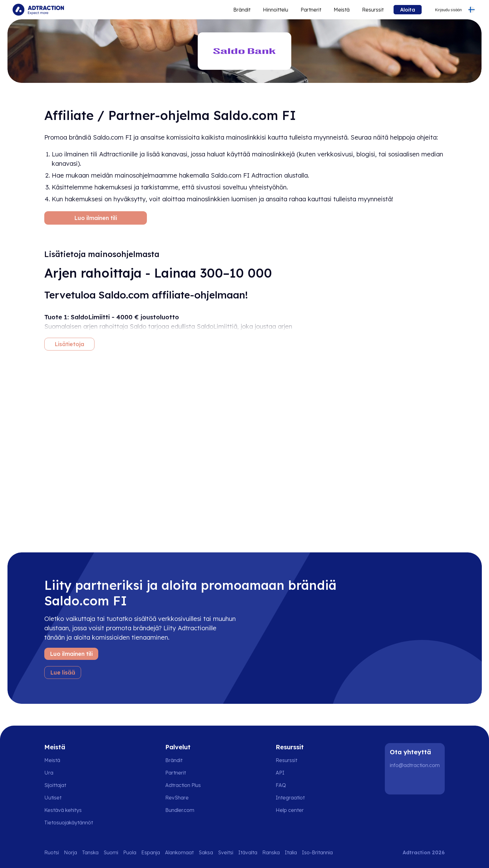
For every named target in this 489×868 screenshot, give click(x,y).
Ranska (271, 852)
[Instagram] (417, 782)
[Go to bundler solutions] (184, 810)
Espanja (151, 852)
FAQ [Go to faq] (281, 785)
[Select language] (471, 10)
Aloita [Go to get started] (408, 10)
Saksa (206, 852)
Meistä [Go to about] (342, 10)
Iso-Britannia (317, 852)
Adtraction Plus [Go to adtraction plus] (183, 785)
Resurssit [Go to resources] (373, 10)
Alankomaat (179, 852)
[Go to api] (294, 773)
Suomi (111, 852)
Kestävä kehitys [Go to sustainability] (63, 810)
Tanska (90, 852)
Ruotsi (52, 852)
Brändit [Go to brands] (174, 760)
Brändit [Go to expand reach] (242, 10)
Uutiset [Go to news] (53, 798)
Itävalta (248, 852)
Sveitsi (226, 852)
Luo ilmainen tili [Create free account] (96, 218)
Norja (70, 852)
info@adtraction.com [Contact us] (415, 765)
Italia (291, 852)
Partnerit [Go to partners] (176, 773)
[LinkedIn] (397, 782)
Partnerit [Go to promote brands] (311, 10)
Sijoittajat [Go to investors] (55, 785)
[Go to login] (444, 10)
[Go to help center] (294, 810)
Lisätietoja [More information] (69, 344)
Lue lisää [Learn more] (63, 672)
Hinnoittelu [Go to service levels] (276, 10)
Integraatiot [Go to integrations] (290, 798)
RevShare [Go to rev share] (177, 798)
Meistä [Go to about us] (52, 760)
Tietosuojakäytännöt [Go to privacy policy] (69, 823)
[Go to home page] (38, 10)
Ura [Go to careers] (49, 773)
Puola (130, 852)
